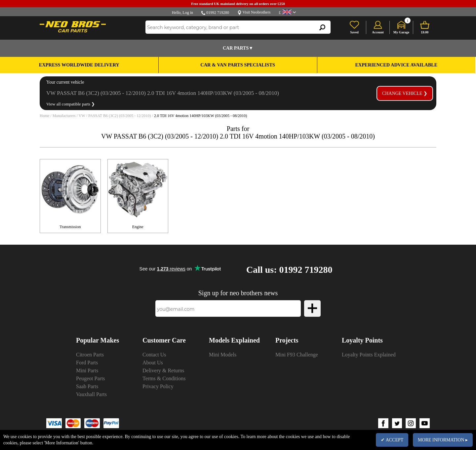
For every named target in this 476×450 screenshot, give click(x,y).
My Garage (401, 32)
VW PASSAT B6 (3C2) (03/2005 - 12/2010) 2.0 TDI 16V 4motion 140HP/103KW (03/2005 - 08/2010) (163, 93)
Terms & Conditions (164, 378)
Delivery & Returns (163, 370)
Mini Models (223, 355)
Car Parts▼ (238, 48)
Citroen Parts (90, 355)
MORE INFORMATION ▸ (443, 440)
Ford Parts (87, 363)
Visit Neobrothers (256, 12)
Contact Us (154, 355)
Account (378, 32)
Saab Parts (87, 386)
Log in (188, 13)
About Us (153, 363)
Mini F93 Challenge (297, 355)
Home (44, 116)
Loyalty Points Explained (369, 355)
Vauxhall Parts (91, 394)
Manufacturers (64, 116)
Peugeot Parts (91, 378)
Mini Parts (87, 370)
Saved (354, 32)
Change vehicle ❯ (405, 93)
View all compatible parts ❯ (71, 104)
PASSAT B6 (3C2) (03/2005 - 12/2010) (120, 116)
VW (82, 116)
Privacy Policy (158, 386)
